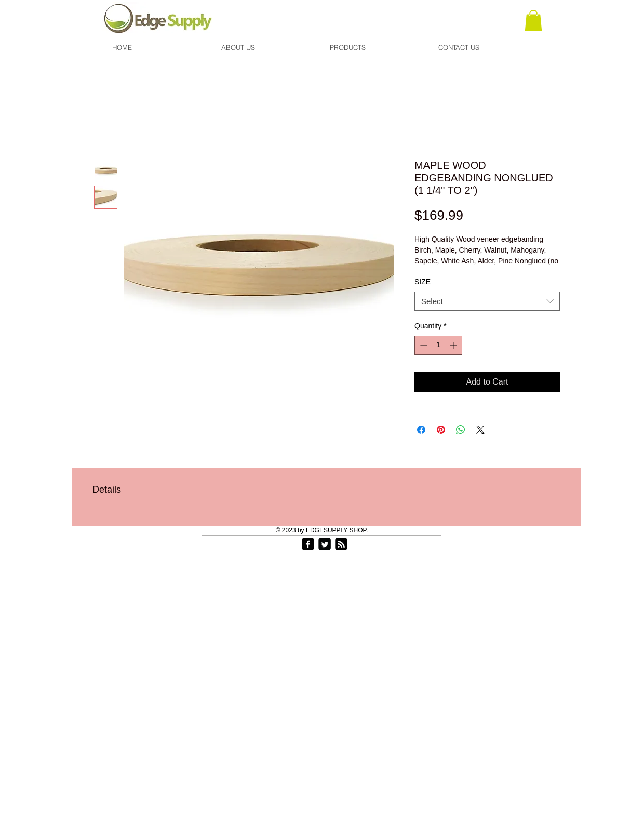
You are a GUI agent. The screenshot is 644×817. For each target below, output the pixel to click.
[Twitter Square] (325, 544)
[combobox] (487, 301)
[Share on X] (480, 430)
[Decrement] (422, 345)
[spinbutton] (438, 345)
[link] (533, 21)
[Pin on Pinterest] (441, 430)
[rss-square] (341, 544)
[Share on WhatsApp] (461, 430)
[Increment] (454, 345)
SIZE (422, 282)
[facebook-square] (308, 544)
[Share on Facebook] (421, 430)
